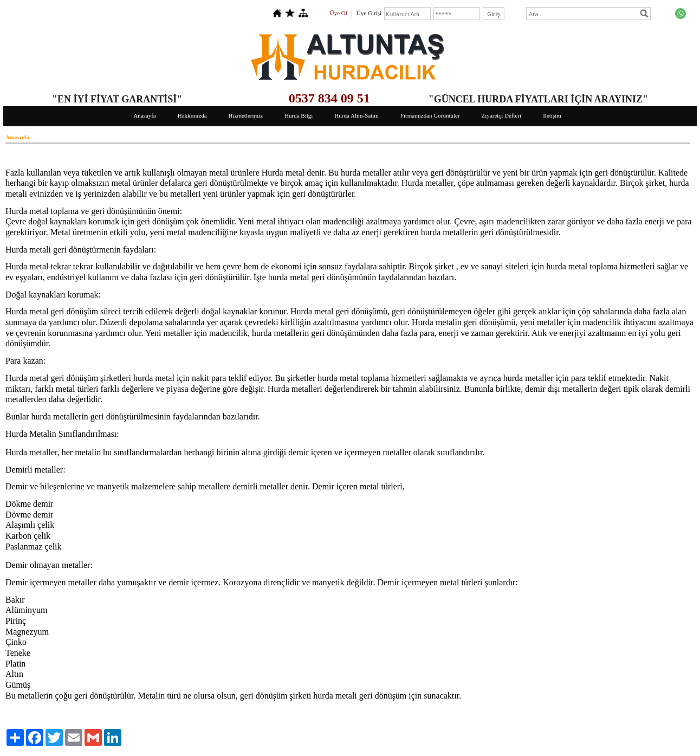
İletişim (552, 115)
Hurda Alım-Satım (357, 115)
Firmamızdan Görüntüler (430, 115)
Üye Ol (339, 13)
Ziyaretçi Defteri (502, 115)
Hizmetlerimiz (246, 115)
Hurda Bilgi (299, 115)
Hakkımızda (192, 115)
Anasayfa (145, 115)
